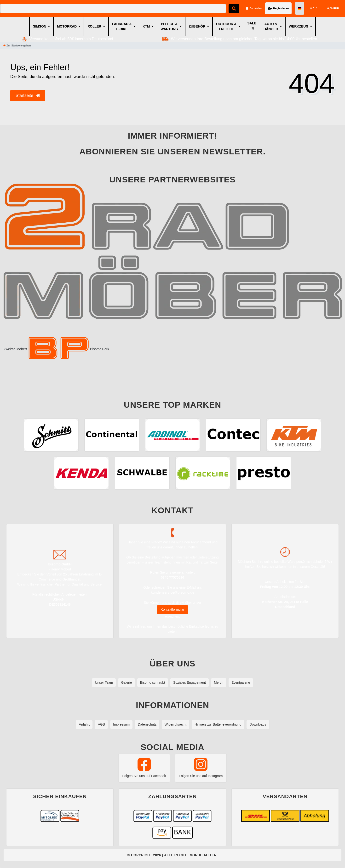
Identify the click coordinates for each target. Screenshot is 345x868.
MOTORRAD (67, 26)
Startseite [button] (28, 96)
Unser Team (104, 682)
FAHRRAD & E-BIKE (122, 26)
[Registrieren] (278, 8)
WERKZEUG (299, 26)
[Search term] (113, 8)
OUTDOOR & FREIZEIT (226, 26)
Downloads (258, 724)
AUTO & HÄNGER (271, 26)
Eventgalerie (241, 682)
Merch (219, 682)
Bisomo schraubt (153, 682)
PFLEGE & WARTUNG (169, 26)
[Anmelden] (254, 8)
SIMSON (40, 26)
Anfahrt (84, 724)
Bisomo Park (68, 349)
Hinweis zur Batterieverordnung (218, 724)
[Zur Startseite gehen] (17, 45)
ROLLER (94, 26)
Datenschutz (147, 724)
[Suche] (234, 8)
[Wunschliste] (313, 8)
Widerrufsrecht (175, 724)
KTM (146, 26)
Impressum (121, 724)
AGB (101, 724)
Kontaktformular (173, 609)
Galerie (126, 682)
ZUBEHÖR (197, 26)
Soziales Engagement (190, 682)
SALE (252, 23)
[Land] (300, 8)
